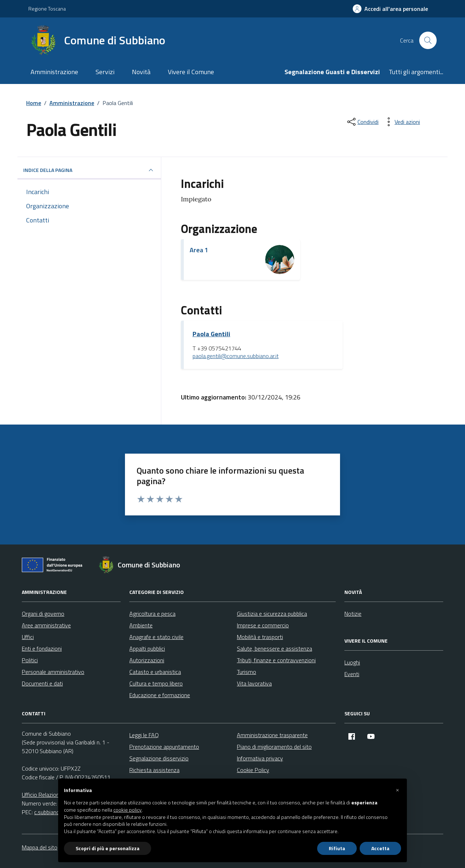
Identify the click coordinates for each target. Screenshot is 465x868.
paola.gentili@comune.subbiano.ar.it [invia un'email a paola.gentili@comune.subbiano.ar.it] (236, 356)
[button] (397, 790)
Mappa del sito (40, 847)
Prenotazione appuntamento (164, 747)
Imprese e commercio (263, 625)
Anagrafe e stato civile (156, 637)
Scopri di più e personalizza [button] (108, 848)
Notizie (353, 614)
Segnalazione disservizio (159, 758)
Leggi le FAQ (144, 735)
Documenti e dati (42, 683)
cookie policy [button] (128, 810)
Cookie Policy (253, 770)
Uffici (28, 637)
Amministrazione (54, 72)
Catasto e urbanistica (155, 672)
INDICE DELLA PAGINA (89, 170)
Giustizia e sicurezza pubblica (272, 614)
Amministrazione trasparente (272, 735)
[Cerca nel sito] (428, 40)
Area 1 (199, 250)
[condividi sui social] (362, 122)
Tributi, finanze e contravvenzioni (276, 660)
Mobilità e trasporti (260, 637)
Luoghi (352, 662)
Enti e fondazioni (42, 648)
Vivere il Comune (191, 72)
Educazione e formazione (160, 695)
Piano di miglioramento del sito (274, 747)
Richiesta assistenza (154, 770)
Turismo (246, 672)
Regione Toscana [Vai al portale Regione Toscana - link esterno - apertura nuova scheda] (47, 9)
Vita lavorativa (254, 683)
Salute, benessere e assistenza (274, 648)
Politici (30, 660)
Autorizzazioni (147, 660)
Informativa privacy (260, 758)
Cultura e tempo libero (156, 683)
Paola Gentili (211, 334)
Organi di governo (43, 614)
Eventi (352, 674)
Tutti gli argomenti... (416, 72)
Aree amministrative (46, 625)
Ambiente (141, 625)
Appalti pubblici (147, 648)
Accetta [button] (380, 848)
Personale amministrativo (53, 672)
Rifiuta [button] (337, 848)
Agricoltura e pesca (152, 614)
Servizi (105, 72)
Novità (141, 72)
